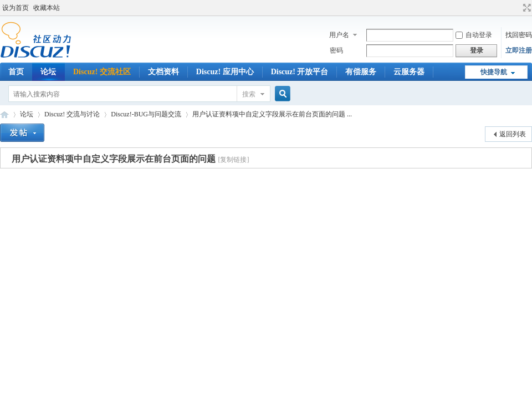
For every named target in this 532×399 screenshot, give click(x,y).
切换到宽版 (526, 8)
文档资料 (163, 72)
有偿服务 (361, 72)
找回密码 (519, 35)
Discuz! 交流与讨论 (72, 114)
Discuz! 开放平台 (300, 72)
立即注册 (519, 50)
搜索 (249, 94)
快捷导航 (494, 72)
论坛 (48, 72)
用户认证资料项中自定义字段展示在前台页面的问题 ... (272, 114)
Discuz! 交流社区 (102, 72)
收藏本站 (47, 8)
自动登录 (474, 35)
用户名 (339, 35)
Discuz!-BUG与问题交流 (146, 114)
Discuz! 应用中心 (225, 72)
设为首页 (16, 8)
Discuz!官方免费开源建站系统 (4, 114)
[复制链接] (233, 160)
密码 (336, 50)
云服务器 (409, 72)
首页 (16, 72)
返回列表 (513, 134)
